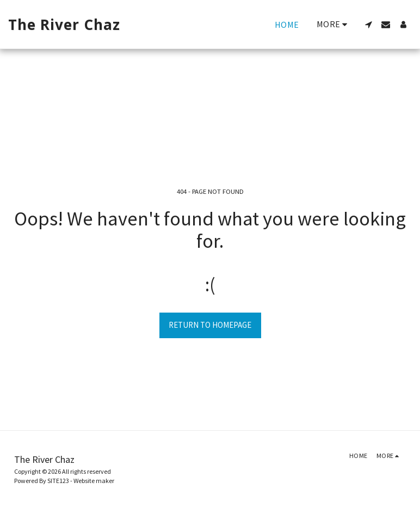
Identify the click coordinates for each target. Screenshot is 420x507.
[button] (368, 25)
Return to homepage (210, 325)
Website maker (94, 481)
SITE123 (58, 481)
